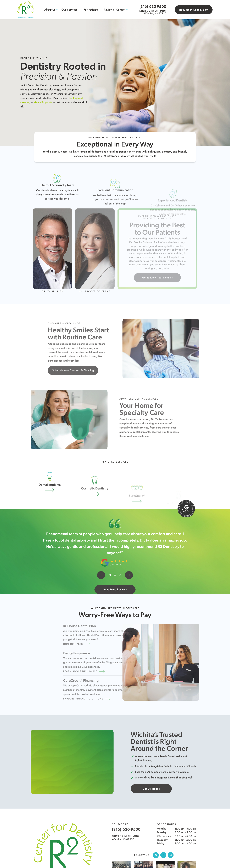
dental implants (25, 102)
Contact (123, 10)
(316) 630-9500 (153, 7)
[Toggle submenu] (57, 10)
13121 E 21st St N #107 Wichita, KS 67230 (153, 12)
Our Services (71, 10)
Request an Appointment (194, 10)
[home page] (26, 10)
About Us (52, 10)
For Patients (93, 10)
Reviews (109, 10)
